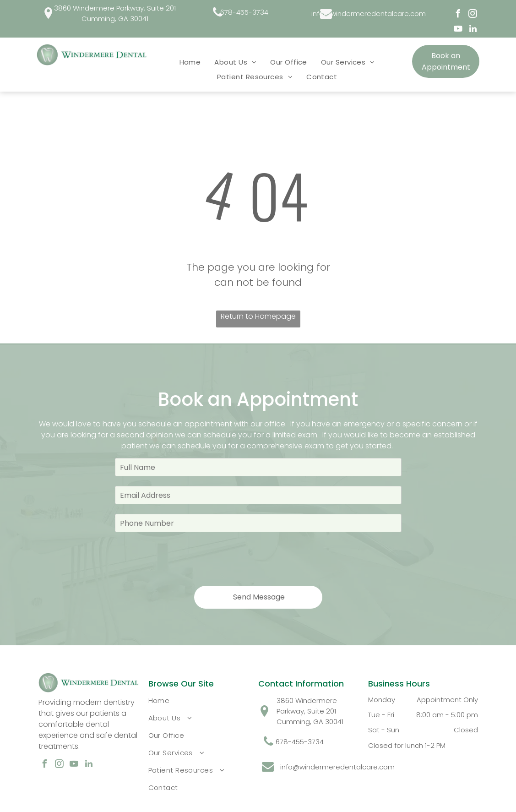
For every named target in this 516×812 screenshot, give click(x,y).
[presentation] (185, 558)
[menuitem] (190, 62)
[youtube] (458, 30)
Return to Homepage (258, 316)
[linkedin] (473, 30)
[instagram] (473, 15)
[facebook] (458, 15)
